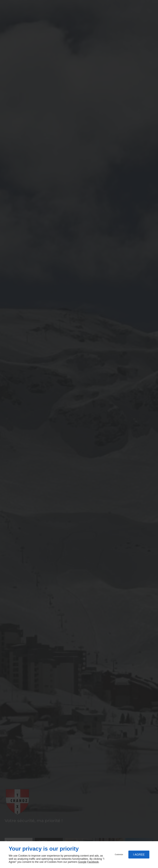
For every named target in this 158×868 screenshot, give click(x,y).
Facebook (93, 862)
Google (82, 862)
